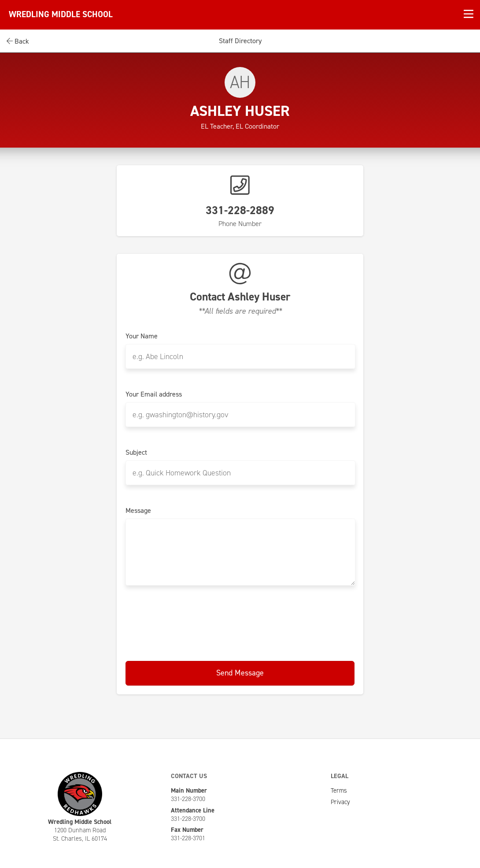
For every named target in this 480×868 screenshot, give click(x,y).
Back (18, 41)
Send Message (240, 673)
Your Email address (154, 394)
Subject (136, 453)
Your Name (142, 336)
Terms (339, 790)
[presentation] (240, 622)
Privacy (340, 802)
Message (138, 511)
